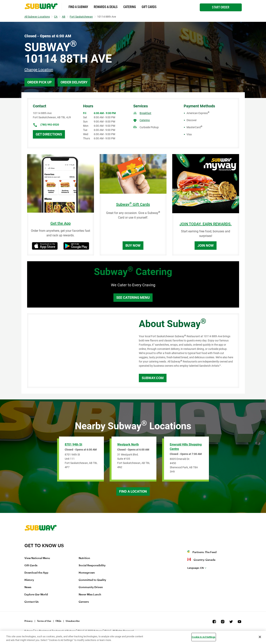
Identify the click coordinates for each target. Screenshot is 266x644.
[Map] (79, 351)
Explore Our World (36, 595)
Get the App (61, 223)
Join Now (206, 245)
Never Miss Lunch (90, 595)
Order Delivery (74, 82)
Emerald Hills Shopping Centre (186, 447)
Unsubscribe (73, 621)
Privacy (29, 621)
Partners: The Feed (205, 552)
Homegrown (87, 573)
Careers (84, 602)
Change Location (39, 70)
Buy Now (133, 245)
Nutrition (84, 558)
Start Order (221, 7)
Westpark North (128, 444)
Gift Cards (149, 7)
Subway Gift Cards (133, 204)
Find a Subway (78, 7)
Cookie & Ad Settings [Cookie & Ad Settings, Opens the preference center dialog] (204, 637)
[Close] (260, 637)
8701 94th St (73, 444)
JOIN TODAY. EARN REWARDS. (206, 224)
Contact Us (32, 602)
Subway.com (153, 378)
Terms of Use (44, 621)
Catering (130, 7)
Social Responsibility (92, 566)
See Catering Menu (133, 298)
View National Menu (37, 558)
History (29, 580)
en (196, 568)
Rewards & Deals (106, 7)
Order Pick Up (40, 82)
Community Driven (91, 587)
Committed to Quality (92, 580)
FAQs (58, 621)
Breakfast (145, 113)
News (28, 587)
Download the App (36, 573)
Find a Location (133, 491)
